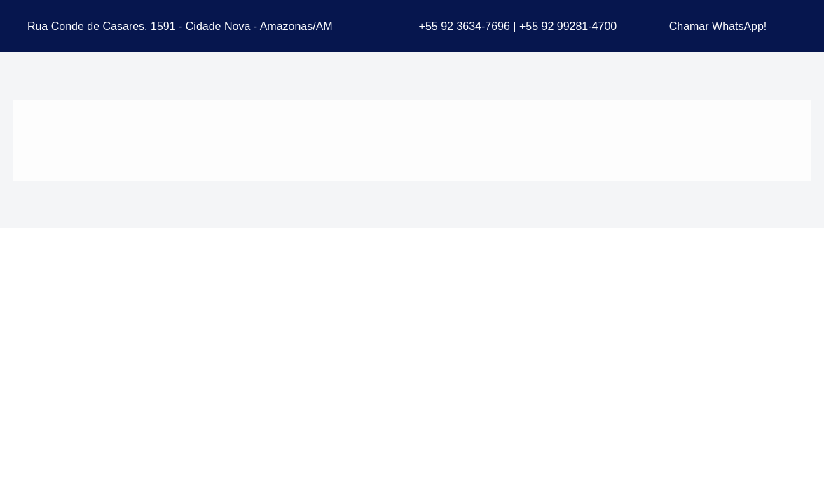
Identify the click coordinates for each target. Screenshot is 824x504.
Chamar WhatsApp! (718, 26)
